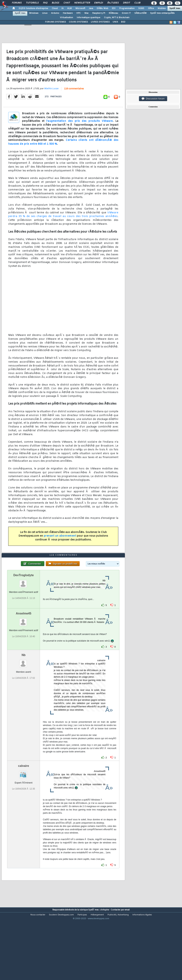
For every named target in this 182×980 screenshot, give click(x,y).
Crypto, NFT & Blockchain (117, 18)
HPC (79, 13)
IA (62, 8)
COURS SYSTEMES (78, 22)
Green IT (126, 13)
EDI (114, 8)
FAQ (45, 3)
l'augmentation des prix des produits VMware (79, 131)
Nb (24, 684)
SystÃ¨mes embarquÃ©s (162, 13)
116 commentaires (74, 99)
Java (91, 8)
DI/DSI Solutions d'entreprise (33, 8)
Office (151, 8)
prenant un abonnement (60, 546)
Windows (34, 13)
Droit (127, 3)
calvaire (24, 795)
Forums (17, 3)
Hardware (68, 13)
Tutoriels (32, 3)
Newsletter (82, 3)
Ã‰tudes (113, 3)
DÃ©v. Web (102, 8)
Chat (67, 3)
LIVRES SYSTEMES (100, 22)
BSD (123, 22)
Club (137, 3)
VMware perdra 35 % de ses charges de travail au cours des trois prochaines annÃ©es (63, 224)
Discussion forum (153, 99)
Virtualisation (66, 18)
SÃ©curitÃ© (140, 13)
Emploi (99, 3)
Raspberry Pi (99, 13)
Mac (87, 13)
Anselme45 (24, 642)
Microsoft (80, 8)
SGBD (141, 8)
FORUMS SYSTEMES (55, 22)
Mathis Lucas (51, 98)
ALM (69, 8)
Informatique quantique (89, 18)
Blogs (55, 3)
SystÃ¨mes (175, 8)
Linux (45, 13)
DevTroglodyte (24, 604)
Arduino (55, 13)
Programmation (127, 8)
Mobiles (162, 8)
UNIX (115, 22)
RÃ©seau (113, 13)
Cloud (55, 8)
